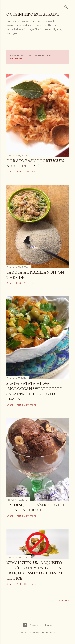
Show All (17, 58)
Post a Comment (26, 171)
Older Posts (60, 600)
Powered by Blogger (38, 625)
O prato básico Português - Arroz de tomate (36, 163)
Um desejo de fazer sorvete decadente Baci (36, 507)
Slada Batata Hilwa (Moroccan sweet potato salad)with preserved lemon (34, 391)
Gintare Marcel (48, 632)
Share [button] (10, 171)
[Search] (66, 6)
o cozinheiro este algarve (33, 14)
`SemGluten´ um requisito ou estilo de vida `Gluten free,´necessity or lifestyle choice (36, 570)
